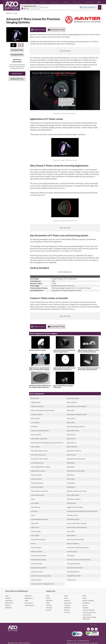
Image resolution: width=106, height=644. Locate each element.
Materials (67, 601)
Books (66, 596)
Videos (48, 603)
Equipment (49, 601)
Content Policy (87, 615)
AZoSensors (28, 596)
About (84, 596)
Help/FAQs (67, 608)
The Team (67, 612)
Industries (67, 605)
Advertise (85, 608)
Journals (48, 610)
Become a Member (88, 601)
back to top (94, 624)
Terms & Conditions (89, 610)
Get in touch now (65, 51)
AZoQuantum (29, 598)
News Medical (29, 603)
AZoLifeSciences (30, 605)
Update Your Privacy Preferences (19, 642)
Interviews (49, 608)
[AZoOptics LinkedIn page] (22, 9)
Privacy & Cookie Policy (89, 612)
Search (85, 598)
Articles (48, 598)
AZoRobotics (9, 601)
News (48, 596)
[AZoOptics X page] (27, 9)
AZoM (7, 596)
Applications (68, 603)
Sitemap (67, 610)
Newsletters (86, 603)
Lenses (15, 13)
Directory (49, 605)
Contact (85, 605)
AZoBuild (8, 605)
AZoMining (8, 608)
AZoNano (8, 598)
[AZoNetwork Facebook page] (25, 9)
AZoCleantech (9, 603)
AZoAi (26, 601)
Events (66, 598)
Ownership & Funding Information (89, 618)
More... (98, 2)
